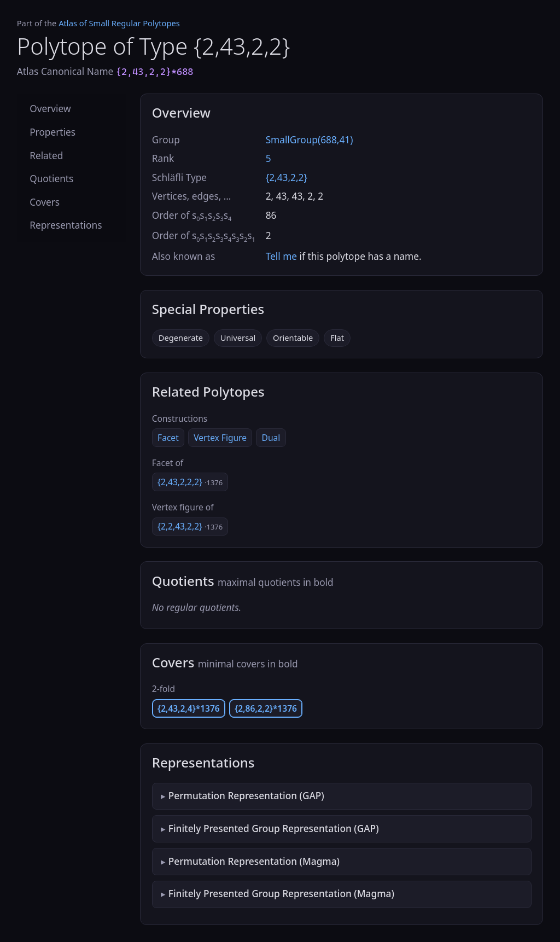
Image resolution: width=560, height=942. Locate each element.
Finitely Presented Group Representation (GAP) (274, 828)
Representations (66, 225)
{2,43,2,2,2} (190, 482)
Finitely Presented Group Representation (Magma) (281, 894)
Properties (52, 132)
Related (46, 156)
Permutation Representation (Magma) (254, 861)
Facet (168, 438)
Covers (45, 202)
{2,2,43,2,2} (190, 526)
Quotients (51, 179)
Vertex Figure (220, 438)
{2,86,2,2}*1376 (266, 708)
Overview (50, 109)
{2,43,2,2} (287, 178)
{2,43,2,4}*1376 (189, 708)
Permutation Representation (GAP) (246, 796)
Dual (271, 438)
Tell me (281, 256)
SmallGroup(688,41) (310, 140)
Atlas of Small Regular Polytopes (119, 23)
